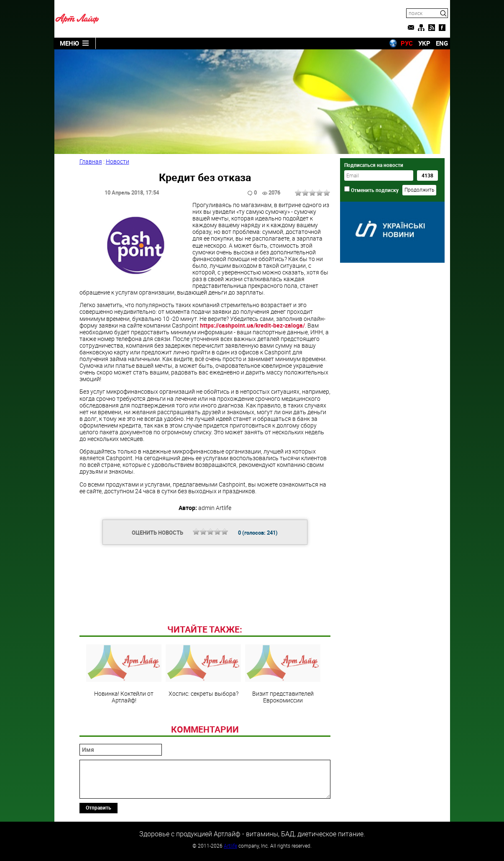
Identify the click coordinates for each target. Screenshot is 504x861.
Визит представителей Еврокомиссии (283, 674)
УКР (424, 43)
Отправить (98, 807)
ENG (442, 43)
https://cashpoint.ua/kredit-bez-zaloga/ (252, 325)
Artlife (230, 846)
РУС (407, 43)
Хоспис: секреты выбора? (203, 671)
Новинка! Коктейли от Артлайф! (124, 674)
